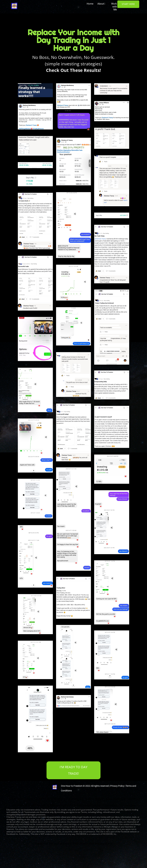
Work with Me (114, 7)
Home (90, 4)
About (101, 4)
